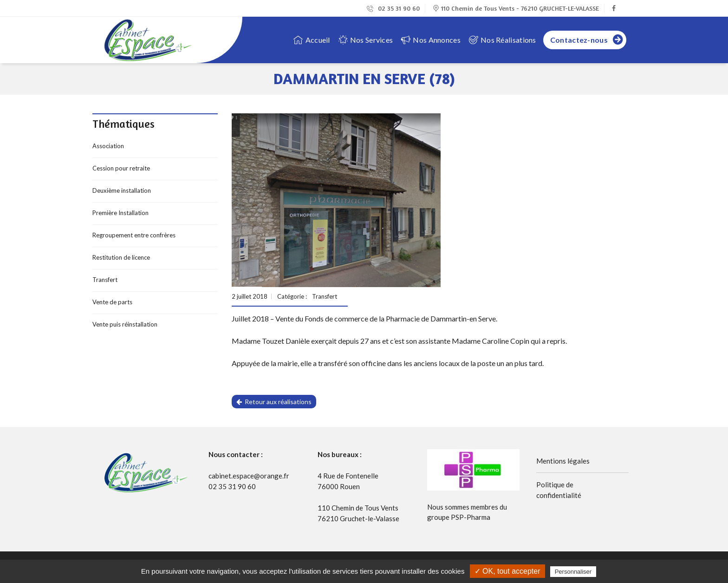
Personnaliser (573, 572)
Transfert (105, 280)
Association (108, 146)
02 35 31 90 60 (393, 8)
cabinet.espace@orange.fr (249, 476)
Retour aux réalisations (274, 402)
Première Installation (120, 213)
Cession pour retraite (121, 168)
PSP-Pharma (471, 517)
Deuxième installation (122, 190)
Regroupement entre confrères (134, 235)
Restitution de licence (121, 257)
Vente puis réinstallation (125, 324)
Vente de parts (112, 302)
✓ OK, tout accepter (507, 571)
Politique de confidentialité (559, 490)
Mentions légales (563, 461)
